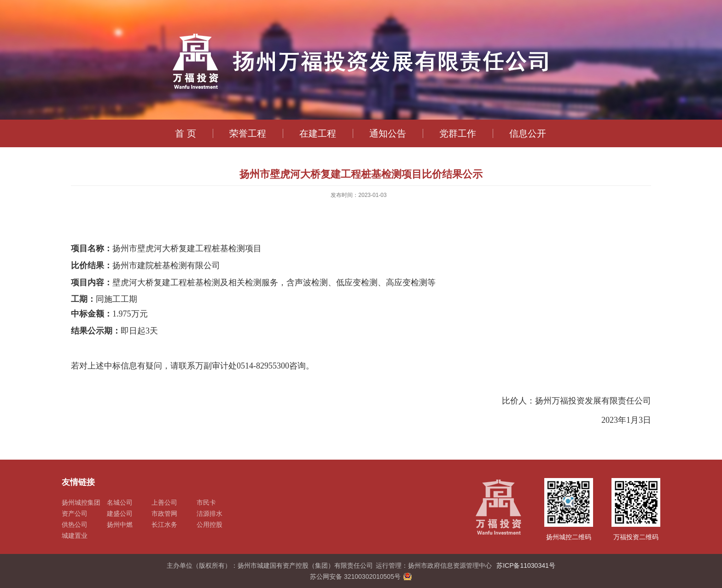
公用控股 (210, 525)
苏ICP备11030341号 (526, 565)
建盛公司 (120, 513)
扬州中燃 (120, 525)
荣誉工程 (248, 133)
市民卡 (206, 502)
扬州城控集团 (81, 502)
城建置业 (75, 536)
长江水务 (164, 525)
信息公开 (528, 133)
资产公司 (75, 513)
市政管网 (164, 513)
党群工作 (458, 133)
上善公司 (164, 502)
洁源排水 (210, 513)
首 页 (186, 133)
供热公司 (75, 525)
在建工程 (318, 133)
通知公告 (388, 133)
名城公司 (120, 502)
